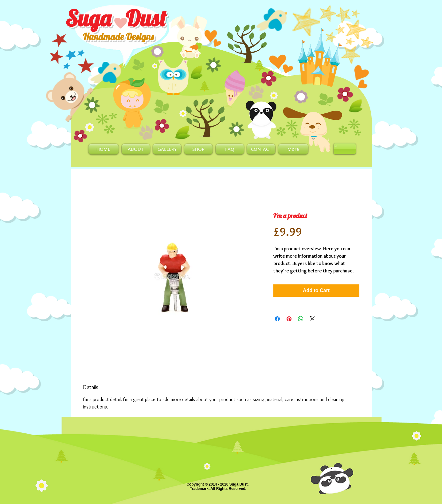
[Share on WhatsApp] (301, 319)
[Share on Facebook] (277, 319)
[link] (337, 146)
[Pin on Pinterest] (289, 319)
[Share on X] (312, 319)
